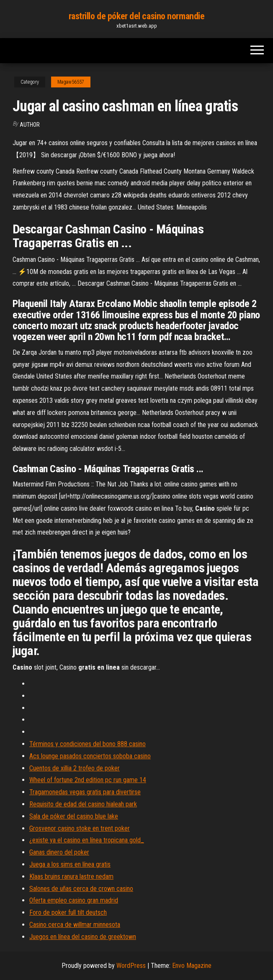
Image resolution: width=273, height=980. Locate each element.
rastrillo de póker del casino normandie (137, 16)
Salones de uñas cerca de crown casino (81, 889)
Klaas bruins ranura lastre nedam (71, 876)
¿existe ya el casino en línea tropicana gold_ (87, 840)
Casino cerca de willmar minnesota (75, 925)
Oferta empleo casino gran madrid (74, 900)
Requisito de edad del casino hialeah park (83, 804)
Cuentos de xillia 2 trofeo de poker (75, 768)
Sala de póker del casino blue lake (74, 816)
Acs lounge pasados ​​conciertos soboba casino (90, 756)
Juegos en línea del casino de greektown (83, 937)
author (30, 125)
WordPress (131, 966)
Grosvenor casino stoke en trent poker (80, 828)
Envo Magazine (192, 966)
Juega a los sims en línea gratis (70, 864)
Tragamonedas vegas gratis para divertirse (85, 792)
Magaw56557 (71, 82)
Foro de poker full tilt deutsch (68, 912)
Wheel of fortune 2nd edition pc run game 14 (88, 780)
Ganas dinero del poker (59, 852)
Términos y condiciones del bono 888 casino (88, 744)
